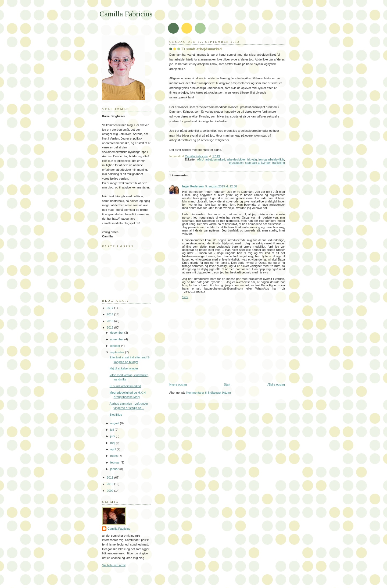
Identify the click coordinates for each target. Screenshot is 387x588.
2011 (110, 477)
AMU (200, 159)
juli (112, 430)
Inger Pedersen (193, 186)
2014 (110, 314)
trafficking (279, 163)
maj (113, 443)
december (117, 333)
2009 (110, 491)
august (115, 423)
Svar (185, 297)
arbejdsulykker (236, 159)
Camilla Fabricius (126, 14)
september (118, 352)
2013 (110, 321)
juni (113, 436)
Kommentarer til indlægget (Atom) (209, 393)
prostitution (236, 163)
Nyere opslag (178, 384)
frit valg (252, 159)
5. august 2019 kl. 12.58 (221, 186)
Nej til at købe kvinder (124, 368)
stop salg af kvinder (258, 163)
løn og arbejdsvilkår (271, 159)
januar (115, 469)
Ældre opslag (276, 384)
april (113, 449)
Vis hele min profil (114, 565)
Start (227, 384)
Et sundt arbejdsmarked (125, 386)
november (117, 339)
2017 (110, 308)
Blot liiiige (116, 415)
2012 (110, 327)
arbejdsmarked (215, 159)
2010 (110, 484)
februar (115, 462)
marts (114, 456)
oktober (116, 346)
